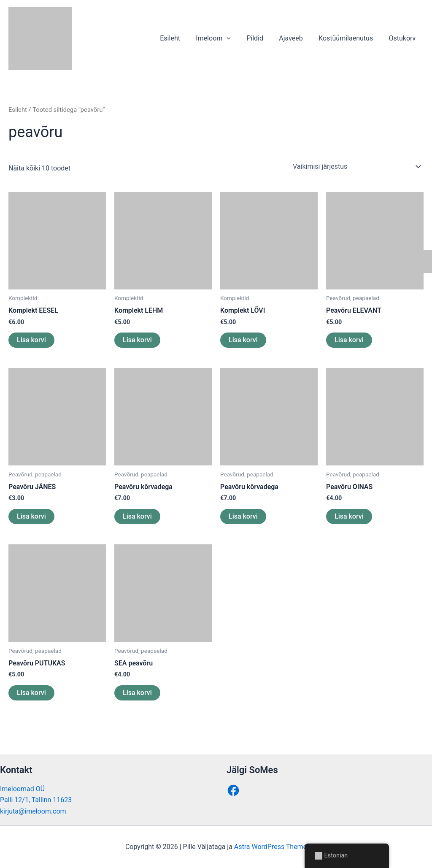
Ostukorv (403, 38)
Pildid (263, 38)
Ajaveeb (297, 38)
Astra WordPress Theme (270, 847)
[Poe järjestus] (356, 167)
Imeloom (223, 38)
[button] (237, 38)
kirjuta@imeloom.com (33, 811)
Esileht (182, 38)
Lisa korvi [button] (31, 340)
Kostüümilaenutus (349, 38)
